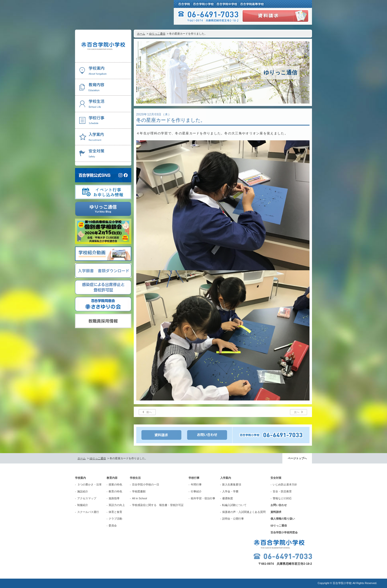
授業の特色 (115, 484)
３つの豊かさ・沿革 (89, 484)
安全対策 (276, 478)
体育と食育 (115, 512)
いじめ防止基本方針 (285, 484)
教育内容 (112, 478)
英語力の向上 (117, 505)
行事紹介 (196, 491)
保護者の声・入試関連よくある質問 (244, 512)
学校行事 (194, 478)
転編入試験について (234, 505)
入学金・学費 (230, 491)
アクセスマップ (87, 498)
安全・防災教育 (282, 491)
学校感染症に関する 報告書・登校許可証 (158, 505)
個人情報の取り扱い (283, 519)
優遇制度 (228, 498)
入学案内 (226, 478)
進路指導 (114, 498)
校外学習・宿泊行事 (203, 498)
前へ (149, 412)
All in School (140, 498)
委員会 (113, 525)
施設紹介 (83, 491)
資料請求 (276, 512)
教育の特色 (115, 491)
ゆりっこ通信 (157, 34)
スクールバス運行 (88, 512)
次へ (297, 412)
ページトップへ (297, 458)
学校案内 (80, 478)
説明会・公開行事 (233, 519)
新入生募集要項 (232, 484)
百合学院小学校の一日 (146, 484)
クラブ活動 (115, 519)
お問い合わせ (279, 505)
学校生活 (135, 478)
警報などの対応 (282, 498)
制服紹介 (83, 505)
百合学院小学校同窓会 (284, 532)
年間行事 (196, 484)
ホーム (141, 34)
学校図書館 (139, 491)
